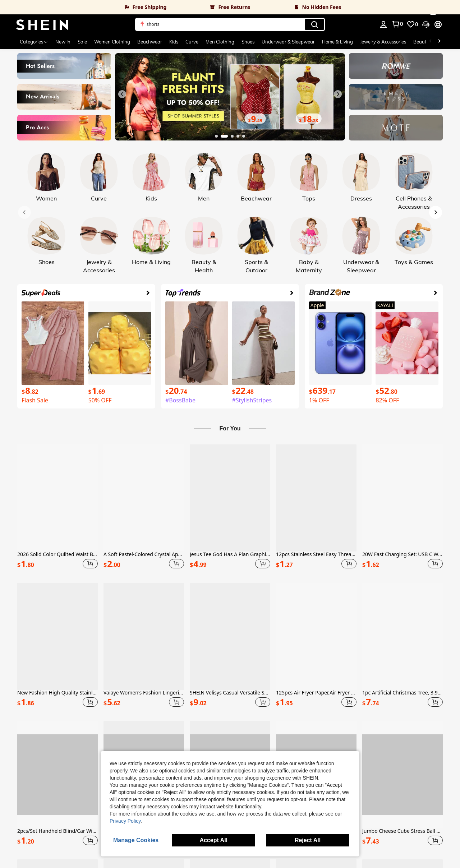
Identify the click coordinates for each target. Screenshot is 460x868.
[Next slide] (338, 94)
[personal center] (383, 24)
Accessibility (67, 853)
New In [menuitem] (63, 42)
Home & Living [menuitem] (337, 42)
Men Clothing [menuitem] (220, 42)
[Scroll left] (431, 42)
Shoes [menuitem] (248, 42)
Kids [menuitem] (174, 42)
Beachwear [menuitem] (150, 42)
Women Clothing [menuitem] (112, 42)
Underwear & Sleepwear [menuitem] (288, 42)
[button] (230, 24)
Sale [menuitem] (82, 42)
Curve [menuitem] (192, 42)
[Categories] (34, 42)
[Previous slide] (122, 94)
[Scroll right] (439, 42)
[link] (94, 7)
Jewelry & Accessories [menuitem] (383, 42)
